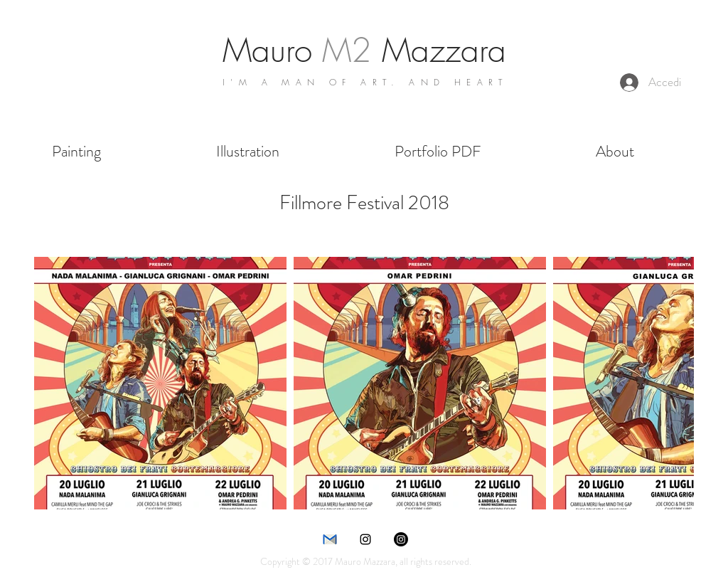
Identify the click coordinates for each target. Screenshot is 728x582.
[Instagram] (401, 539)
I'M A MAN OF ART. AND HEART (365, 82)
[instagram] (365, 539)
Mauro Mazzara (364, 50)
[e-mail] (330, 539)
